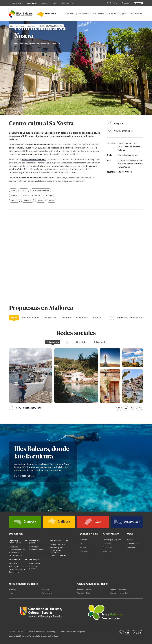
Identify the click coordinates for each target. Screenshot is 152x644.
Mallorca (12, 590)
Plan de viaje (50, 317)
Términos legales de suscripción (72, 632)
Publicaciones (136, 13)
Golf (21, 555)
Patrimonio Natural (37, 550)
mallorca (20, 26)
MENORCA (45, 3)
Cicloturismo (14, 547)
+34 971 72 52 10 (125, 172)
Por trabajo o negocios (112, 540)
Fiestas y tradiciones (18, 566)
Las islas (70, 13)
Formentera (47, 593)
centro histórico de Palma (34, 159)
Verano (40, 200)
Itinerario (66, 317)
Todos (14, 317)
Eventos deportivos (17, 550)
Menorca (46, 590)
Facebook (100, 342)
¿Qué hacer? (113, 13)
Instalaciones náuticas (35, 568)
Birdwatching (35, 547)
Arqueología (14, 572)
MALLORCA (32, 3)
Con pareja (107, 543)
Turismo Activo (15, 552)
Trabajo (49, 195)
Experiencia (82, 317)
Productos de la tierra (59, 555)
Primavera (28, 200)
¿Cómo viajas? (99, 13)
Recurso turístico (31, 317)
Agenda (124, 13)
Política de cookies (37, 632)
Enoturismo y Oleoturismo (55, 551)
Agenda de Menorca (118, 590)
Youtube (81, 342)
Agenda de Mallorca (85, 590)
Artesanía (13, 564)
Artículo (97, 317)
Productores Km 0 (57, 545)
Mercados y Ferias (57, 547)
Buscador (131, 548)
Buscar (125, 3)
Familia (14, 195)
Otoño (52, 200)
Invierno (14, 200)
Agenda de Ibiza (83, 593)
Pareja (37, 195)
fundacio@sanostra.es (128, 155)
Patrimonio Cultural (17, 569)
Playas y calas (35, 564)
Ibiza (11, 593)
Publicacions (132, 544)
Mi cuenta (112, 3)
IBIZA (56, 3)
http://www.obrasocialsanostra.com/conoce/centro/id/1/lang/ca (130, 164)
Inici (12, 26)
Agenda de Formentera (119, 593)
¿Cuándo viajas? (83, 13)
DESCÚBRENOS (27, 476)
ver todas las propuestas (130, 318)
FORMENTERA (68, 3)
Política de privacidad (18, 632)
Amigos (26, 195)
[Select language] (138, 3)
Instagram (52, 342)
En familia (107, 551)
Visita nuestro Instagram (29, 408)
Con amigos (108, 547)
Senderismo (14, 555)
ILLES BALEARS (16, 3)
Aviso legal (52, 632)
